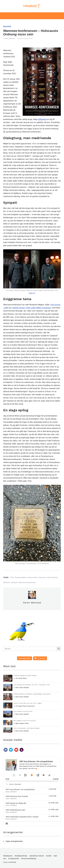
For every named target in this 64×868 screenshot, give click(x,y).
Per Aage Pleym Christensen (25, 706)
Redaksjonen (8, 856)
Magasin (7, 26)
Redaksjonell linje (21, 856)
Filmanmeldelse (21, 577)
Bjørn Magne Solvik (22, 723)
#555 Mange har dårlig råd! (16, 803)
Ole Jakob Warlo (21, 678)
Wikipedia (42, 119)
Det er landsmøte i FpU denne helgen (27, 728)
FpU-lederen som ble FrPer (23, 711)
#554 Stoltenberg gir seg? (15, 810)
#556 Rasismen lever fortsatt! (17, 796)
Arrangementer (14, 859)
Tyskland (14, 582)
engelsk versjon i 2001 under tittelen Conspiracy (32, 308)
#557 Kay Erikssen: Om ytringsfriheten (20, 789)
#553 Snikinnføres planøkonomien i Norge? (22, 817)
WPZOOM (13, 862)
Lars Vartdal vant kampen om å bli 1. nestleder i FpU (32, 685)
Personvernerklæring (29, 859)
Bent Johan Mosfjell (22, 688)
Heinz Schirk (33, 577)
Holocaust (42, 577)
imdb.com (32, 293)
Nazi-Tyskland (52, 577)
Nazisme (6, 582)
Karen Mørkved (10, 38)
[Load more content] (25, 658)
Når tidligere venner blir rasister (25, 721)
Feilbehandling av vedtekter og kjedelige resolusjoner (32, 694)
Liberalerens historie (37, 856)
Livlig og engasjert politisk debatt (25, 675)
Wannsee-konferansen (27, 582)
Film (12, 577)
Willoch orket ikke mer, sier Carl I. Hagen (28, 703)
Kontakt (49, 856)
